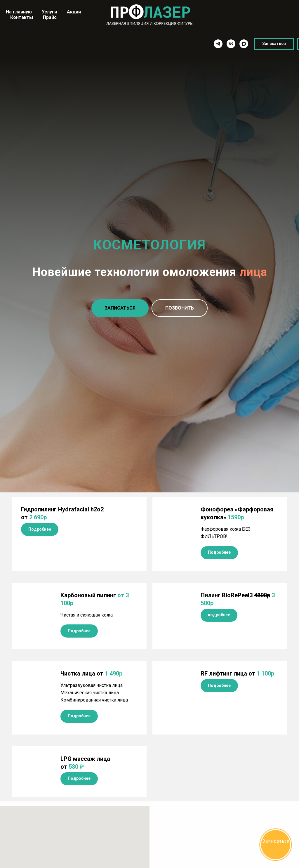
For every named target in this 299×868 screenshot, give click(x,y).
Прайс (50, 17)
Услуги (49, 12)
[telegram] (176, 44)
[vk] (189, 44)
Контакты (22, 17)
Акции (74, 12)
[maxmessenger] (201, 44)
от (237, 673)
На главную (19, 12)
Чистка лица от (91, 673)
